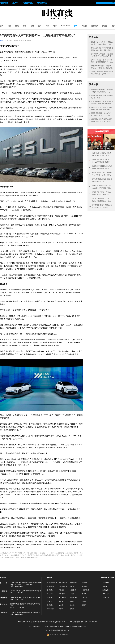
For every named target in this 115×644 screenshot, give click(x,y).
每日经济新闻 (63, 583)
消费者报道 (28, 3)
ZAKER (49, 601)
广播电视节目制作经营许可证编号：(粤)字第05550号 (49, 622)
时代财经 (4, 3)
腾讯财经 (50, 590)
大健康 (105, 26)
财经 (25, 26)
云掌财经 (50, 605)
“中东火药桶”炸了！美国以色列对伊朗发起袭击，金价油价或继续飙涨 (102, 110)
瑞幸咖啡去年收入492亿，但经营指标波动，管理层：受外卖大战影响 (102, 121)
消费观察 (95, 26)
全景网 (61, 601)
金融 (32, 26)
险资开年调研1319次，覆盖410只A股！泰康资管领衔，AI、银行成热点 (102, 92)
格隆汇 (72, 601)
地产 (55, 26)
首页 (2, 26)
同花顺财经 (74, 598)
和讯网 (84, 594)
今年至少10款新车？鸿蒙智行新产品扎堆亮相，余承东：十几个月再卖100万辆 (102, 74)
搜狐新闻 (73, 590)
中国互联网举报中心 (35, 626)
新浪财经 (85, 586)
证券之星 (50, 598)
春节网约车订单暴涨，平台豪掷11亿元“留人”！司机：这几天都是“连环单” (102, 56)
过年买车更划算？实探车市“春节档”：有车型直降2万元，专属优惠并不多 (102, 62)
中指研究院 (51, 609)
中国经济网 (74, 583)
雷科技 (61, 609)
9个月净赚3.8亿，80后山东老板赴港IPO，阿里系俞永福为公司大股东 (102, 104)
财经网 (72, 586)
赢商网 (84, 605)
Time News (65, 26)
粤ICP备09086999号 (24, 622)
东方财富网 (62, 598)
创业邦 (61, 605)
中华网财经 (62, 594)
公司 (40, 26)
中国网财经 (85, 590)
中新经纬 (50, 594)
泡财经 (72, 605)
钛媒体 (84, 601)
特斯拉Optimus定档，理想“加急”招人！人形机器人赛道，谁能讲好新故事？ (101, 68)
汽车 (76, 26)
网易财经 (61, 590)
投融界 (72, 609)
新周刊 (15, 3)
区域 (17, 26)
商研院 (84, 26)
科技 (47, 26)
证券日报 (85, 583)
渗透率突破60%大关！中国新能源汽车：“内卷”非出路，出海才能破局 (102, 44)
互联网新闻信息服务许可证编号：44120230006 (83, 622)
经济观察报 (51, 586)
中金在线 (85, 598)
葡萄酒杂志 (42, 3)
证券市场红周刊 (64, 586)
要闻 (9, 26)
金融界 (72, 594)
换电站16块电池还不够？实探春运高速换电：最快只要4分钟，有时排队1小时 (102, 50)
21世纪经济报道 (52, 583)
